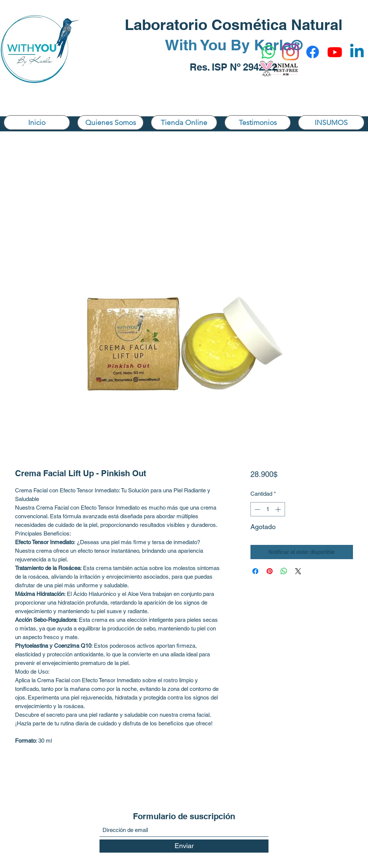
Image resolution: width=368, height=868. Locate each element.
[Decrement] (257, 509)
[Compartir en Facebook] (255, 571)
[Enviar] (184, 846)
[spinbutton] (268, 509)
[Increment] (279, 509)
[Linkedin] (357, 52)
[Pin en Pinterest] (270, 571)
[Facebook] (313, 52)
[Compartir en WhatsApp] (284, 571)
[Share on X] (298, 571)
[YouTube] (335, 52)
